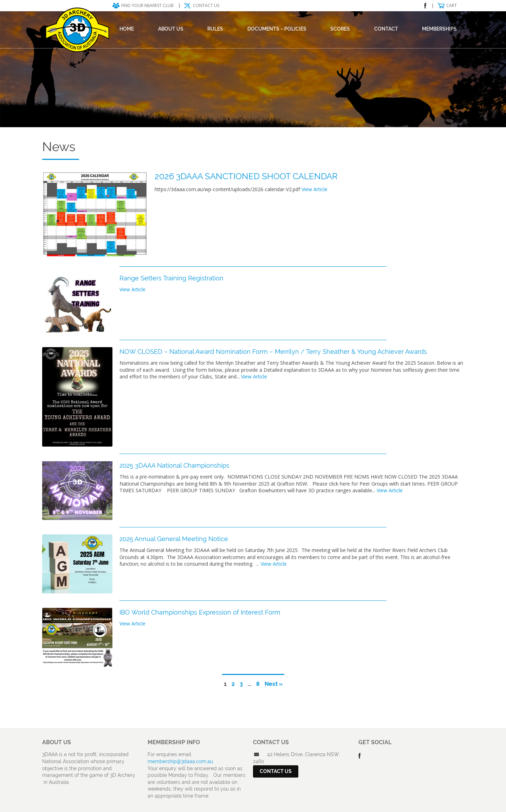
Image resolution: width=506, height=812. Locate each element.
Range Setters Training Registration (171, 278)
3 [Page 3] (241, 684)
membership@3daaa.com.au (180, 761)
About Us (171, 29)
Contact (386, 29)
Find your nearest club (147, 5)
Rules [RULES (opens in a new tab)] (215, 29)
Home (127, 29)
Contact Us (206, 5)
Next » (274, 684)
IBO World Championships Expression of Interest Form (200, 612)
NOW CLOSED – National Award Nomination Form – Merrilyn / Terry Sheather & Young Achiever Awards (273, 352)
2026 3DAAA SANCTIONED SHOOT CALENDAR (246, 176)
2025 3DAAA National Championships (174, 465)
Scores (340, 29)
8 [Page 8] (258, 684)
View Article (314, 189)
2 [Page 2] (233, 684)
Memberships (439, 29)
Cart (452, 5)
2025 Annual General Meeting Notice (174, 539)
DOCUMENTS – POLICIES (277, 29)
